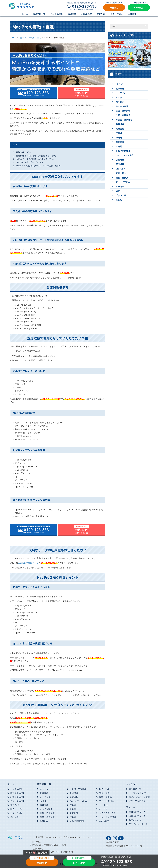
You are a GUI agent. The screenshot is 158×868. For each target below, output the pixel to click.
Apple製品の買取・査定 (30, 38)
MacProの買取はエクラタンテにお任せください (39, 166)
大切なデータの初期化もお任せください (35, 159)
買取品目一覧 (44, 784)
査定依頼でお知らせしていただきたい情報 (36, 156)
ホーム (13, 38)
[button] (114, 7)
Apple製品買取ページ (28, 563)
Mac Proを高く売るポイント (30, 162)
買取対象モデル (23, 152)
